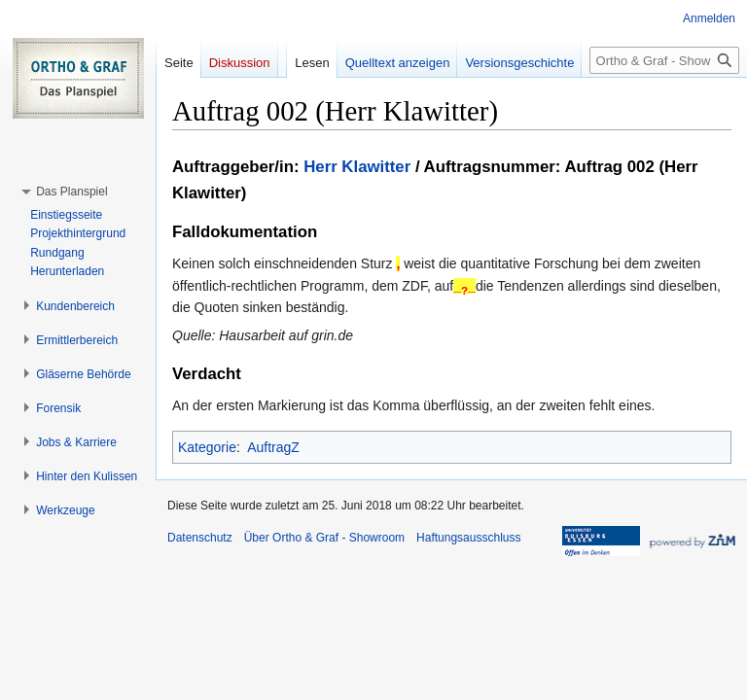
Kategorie (207, 447)
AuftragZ (273, 447)
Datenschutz (200, 538)
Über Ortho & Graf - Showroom (324, 538)
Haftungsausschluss (468, 538)
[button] (71, 192)
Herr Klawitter (357, 167)
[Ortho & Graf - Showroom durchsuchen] (664, 60)
